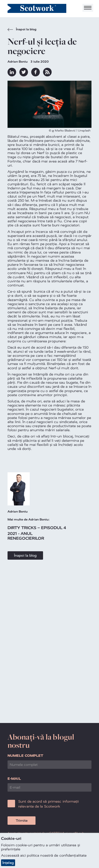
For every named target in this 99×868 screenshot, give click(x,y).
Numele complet (25, 756)
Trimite (22, 821)
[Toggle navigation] (88, 8)
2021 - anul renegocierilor (26, 536)
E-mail (14, 779)
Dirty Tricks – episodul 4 (37, 528)
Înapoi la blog (22, 30)
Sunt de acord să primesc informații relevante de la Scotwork (49, 804)
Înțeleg (8, 863)
